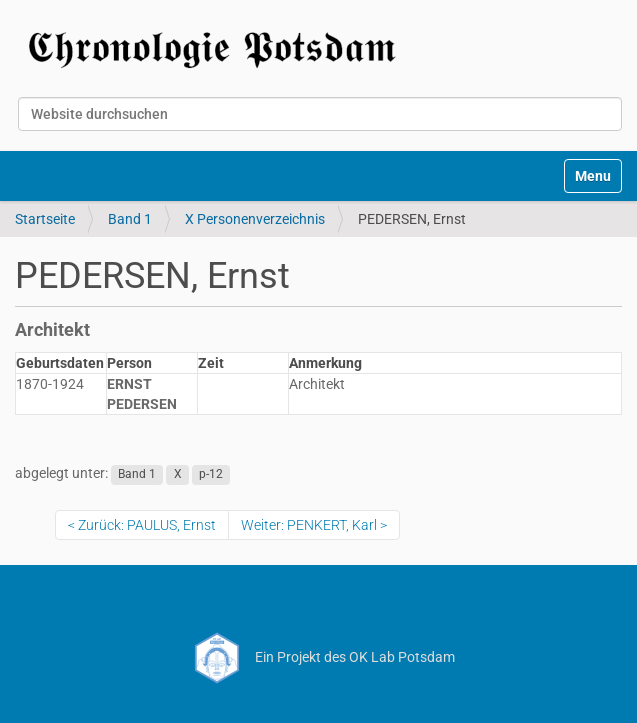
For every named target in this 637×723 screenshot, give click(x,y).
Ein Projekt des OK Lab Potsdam (318, 657)
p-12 (211, 474)
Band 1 (130, 219)
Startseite (45, 219)
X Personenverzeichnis (255, 219)
